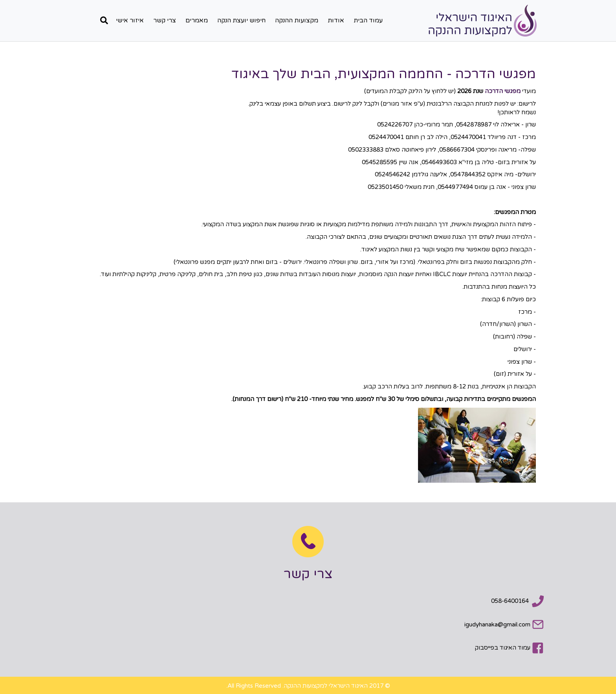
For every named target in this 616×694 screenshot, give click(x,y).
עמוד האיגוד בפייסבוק (503, 648)
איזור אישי (130, 20)
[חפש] (102, 20)
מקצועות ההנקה (297, 20)
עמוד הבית (368, 20)
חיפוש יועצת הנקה (241, 20)
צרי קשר (165, 20)
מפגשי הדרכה (503, 91)
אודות (336, 20)
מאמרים (197, 20)
